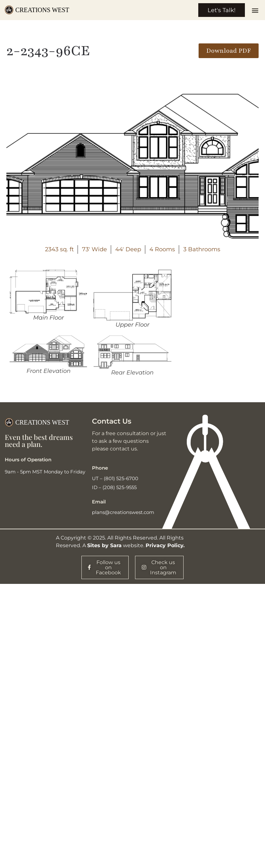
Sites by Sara (104, 546)
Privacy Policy (164, 546)
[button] (255, 10)
